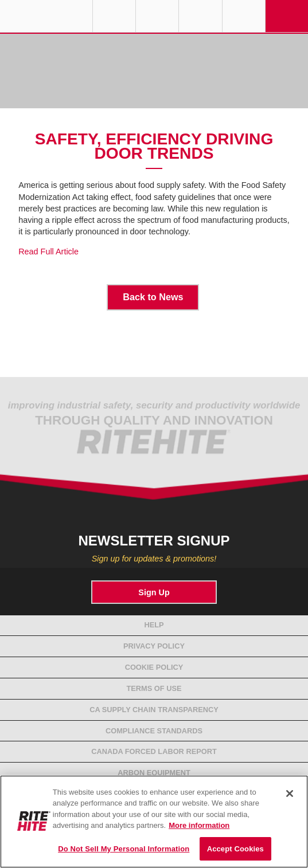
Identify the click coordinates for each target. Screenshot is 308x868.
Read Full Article (48, 252)
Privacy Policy (154, 646)
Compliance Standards (154, 731)
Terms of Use (154, 688)
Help (154, 625)
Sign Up (154, 592)
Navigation (287, 16)
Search (244, 16)
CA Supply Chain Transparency (154, 710)
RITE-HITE (46, 16)
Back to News (153, 297)
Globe (114, 16)
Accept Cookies (235, 849)
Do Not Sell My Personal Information (124, 849)
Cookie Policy (154, 667)
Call (200, 16)
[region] (154, 822)
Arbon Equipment (154, 773)
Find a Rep (157, 16)
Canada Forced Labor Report (154, 751)
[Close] (290, 794)
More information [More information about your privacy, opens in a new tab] (199, 825)
